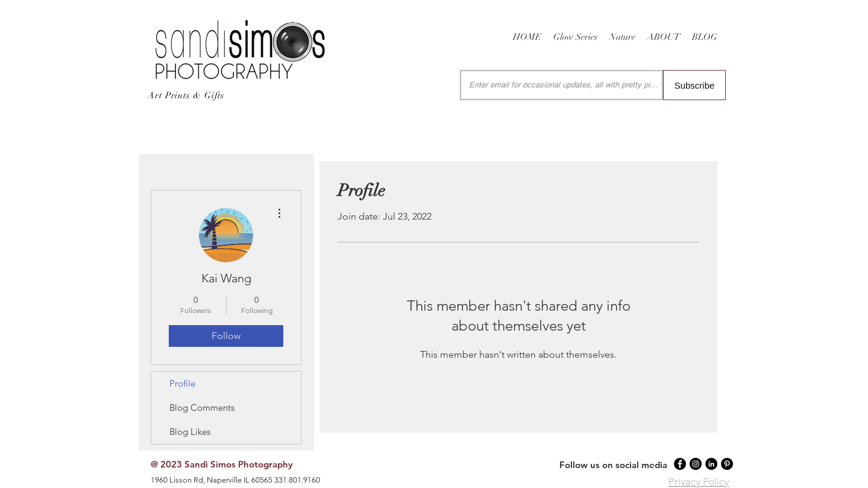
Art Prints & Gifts (186, 95)
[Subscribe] (694, 85)
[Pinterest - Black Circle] (727, 464)
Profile (182, 383)
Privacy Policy (699, 481)
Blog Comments (202, 407)
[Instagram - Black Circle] (696, 464)
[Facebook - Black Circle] (680, 464)
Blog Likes (190, 432)
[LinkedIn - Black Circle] (711, 464)
